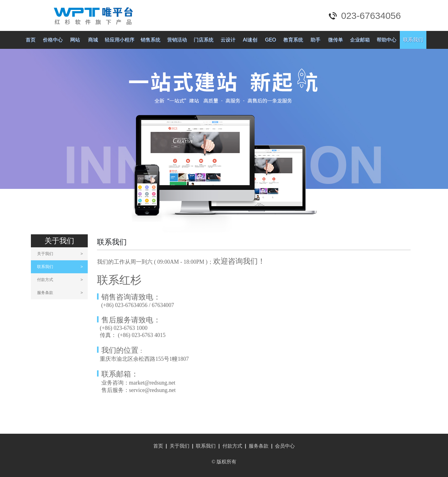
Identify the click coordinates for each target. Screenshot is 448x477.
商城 (93, 40)
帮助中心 (387, 40)
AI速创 (250, 40)
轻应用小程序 (120, 40)
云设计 (228, 40)
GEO (271, 40)
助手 (315, 40)
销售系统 (150, 40)
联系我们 (413, 40)
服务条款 (60, 293)
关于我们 (60, 254)
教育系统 (293, 40)
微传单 (336, 40)
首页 (31, 40)
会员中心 (285, 446)
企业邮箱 (360, 40)
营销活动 (177, 40)
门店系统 (204, 40)
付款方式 (60, 280)
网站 (75, 40)
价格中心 (53, 40)
